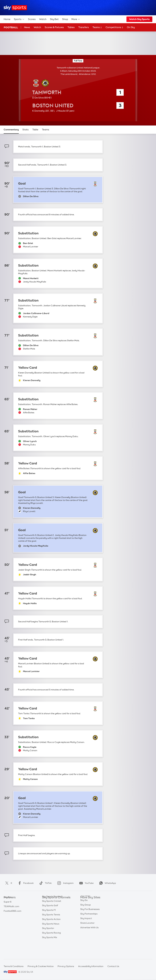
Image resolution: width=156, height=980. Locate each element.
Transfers (84, 27)
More (76, 19)
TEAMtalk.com (11, 911)
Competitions (114, 27)
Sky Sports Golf (50, 920)
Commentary (11, 130)
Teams (97, 27)
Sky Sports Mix (50, 952)
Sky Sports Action (51, 934)
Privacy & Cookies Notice (41, 966)
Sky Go (84, 911)
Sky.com (85, 902)
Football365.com (12, 916)
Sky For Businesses (90, 920)
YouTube (86, 883)
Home (7, 19)
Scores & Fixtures (54, 27)
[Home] (15, 8)
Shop (65, 19)
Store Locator (87, 934)
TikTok (45, 883)
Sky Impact (86, 929)
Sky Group (86, 916)
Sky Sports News (51, 939)
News (27, 27)
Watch (43, 19)
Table (35, 130)
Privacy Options (66, 966)
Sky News (85, 907)
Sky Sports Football (52, 911)
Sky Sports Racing (51, 948)
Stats (26, 130)
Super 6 (8, 907)
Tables (71, 27)
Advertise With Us (89, 939)
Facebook (25, 883)
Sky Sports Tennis (51, 929)
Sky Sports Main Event (53, 902)
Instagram (65, 883)
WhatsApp (107, 883)
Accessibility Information (91, 966)
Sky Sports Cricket (52, 916)
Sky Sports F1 (49, 925)
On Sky (131, 27)
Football (11, 27)
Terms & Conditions (14, 966)
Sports (19, 19)
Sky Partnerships (89, 925)
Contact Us (113, 966)
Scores (32, 19)
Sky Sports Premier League (56, 907)
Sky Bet (54, 19)
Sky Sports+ (48, 943)
